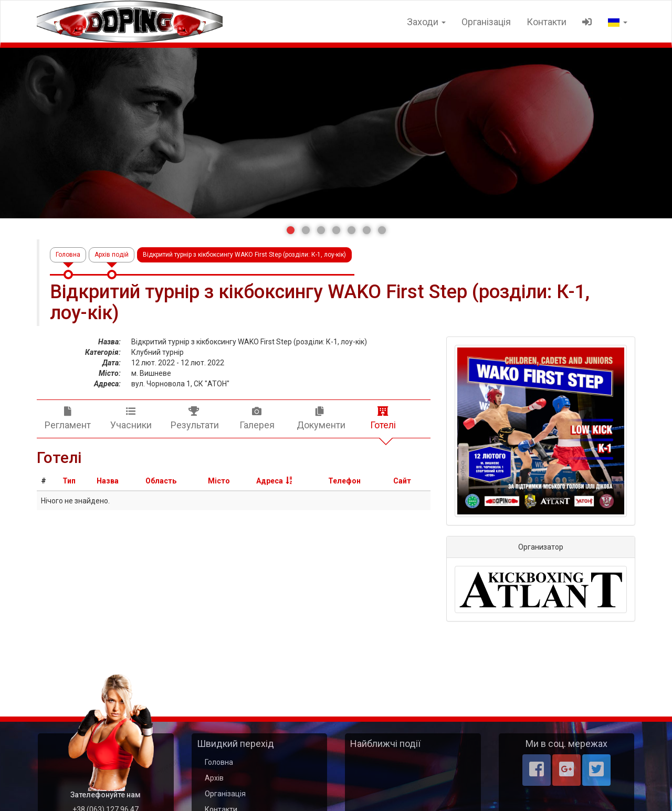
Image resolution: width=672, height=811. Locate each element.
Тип (69, 481)
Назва (108, 481)
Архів (214, 778)
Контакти (547, 22)
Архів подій (112, 255)
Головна (68, 255)
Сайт (402, 481)
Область (161, 481)
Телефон (344, 481)
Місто (219, 481)
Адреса (270, 481)
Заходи (426, 22)
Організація (486, 22)
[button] (291, 230)
